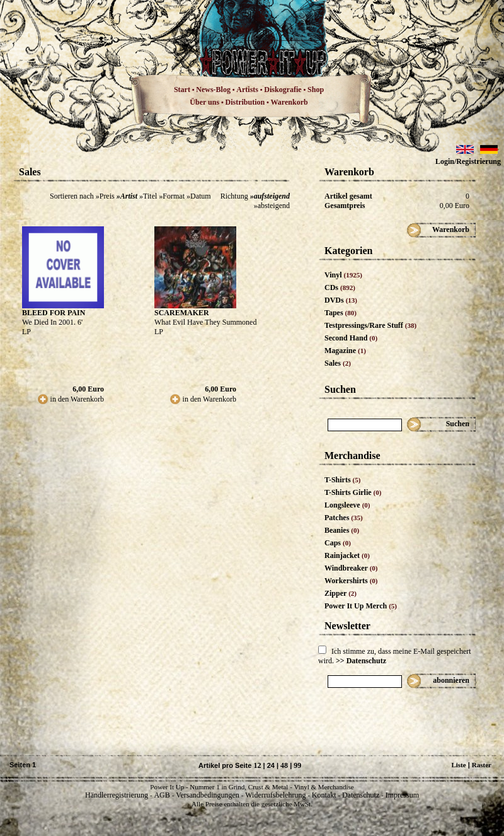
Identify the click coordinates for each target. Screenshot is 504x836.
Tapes (341, 313)
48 (284, 765)
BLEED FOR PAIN (54, 313)
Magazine (345, 351)
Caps (338, 543)
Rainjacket (347, 555)
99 (297, 765)
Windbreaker (351, 568)
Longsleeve (347, 505)
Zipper (341, 593)
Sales (338, 363)
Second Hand (351, 338)
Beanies (342, 530)
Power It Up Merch (361, 606)
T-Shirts (342, 480)
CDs (340, 287)
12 (257, 765)
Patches (344, 518)
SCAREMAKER (182, 313)
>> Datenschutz (361, 661)
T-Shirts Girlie (353, 492)
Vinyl (343, 275)
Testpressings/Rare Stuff (370, 325)
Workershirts (351, 581)
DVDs (341, 300)
